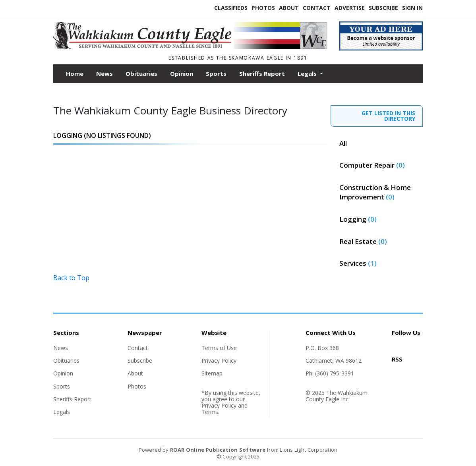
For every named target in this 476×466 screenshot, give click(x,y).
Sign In (412, 8)
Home (75, 73)
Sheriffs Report (262, 73)
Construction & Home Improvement (375, 192)
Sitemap (212, 373)
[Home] (190, 47)
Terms (210, 412)
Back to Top (71, 278)
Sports (216, 73)
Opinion (182, 73)
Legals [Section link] (62, 412)
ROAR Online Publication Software (218, 450)
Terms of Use (219, 348)
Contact (317, 8)
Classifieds (231, 8)
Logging (358, 219)
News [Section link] (61, 348)
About (289, 8)
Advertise (350, 8)
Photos (263, 8)
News (104, 73)
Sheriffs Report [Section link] (72, 399)
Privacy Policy (219, 361)
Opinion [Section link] (63, 373)
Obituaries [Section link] (66, 361)
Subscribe (383, 8)
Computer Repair (372, 165)
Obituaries (141, 73)
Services (358, 263)
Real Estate (363, 241)
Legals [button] (308, 73)
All (343, 143)
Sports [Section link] (62, 386)
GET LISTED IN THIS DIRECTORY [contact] (388, 116)
